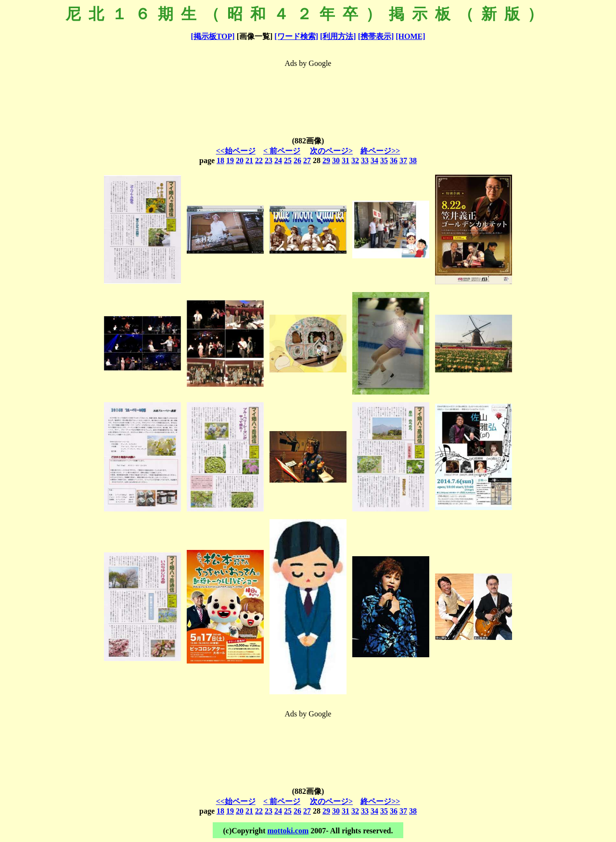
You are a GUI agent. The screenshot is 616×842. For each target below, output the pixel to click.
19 (230, 160)
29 (326, 160)
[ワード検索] (296, 36)
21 (249, 160)
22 (259, 160)
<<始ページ (236, 151)
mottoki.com (288, 831)
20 (240, 160)
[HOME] (410, 36)
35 (384, 160)
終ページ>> (380, 151)
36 (394, 160)
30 (336, 160)
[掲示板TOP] (212, 36)
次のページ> (331, 151)
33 (365, 160)
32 (355, 160)
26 (297, 160)
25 (288, 160)
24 (278, 160)
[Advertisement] (308, 95)
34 (374, 160)
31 (346, 160)
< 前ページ (282, 151)
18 (220, 160)
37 (403, 160)
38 (413, 160)
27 (307, 160)
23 (269, 160)
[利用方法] (338, 36)
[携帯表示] (376, 36)
